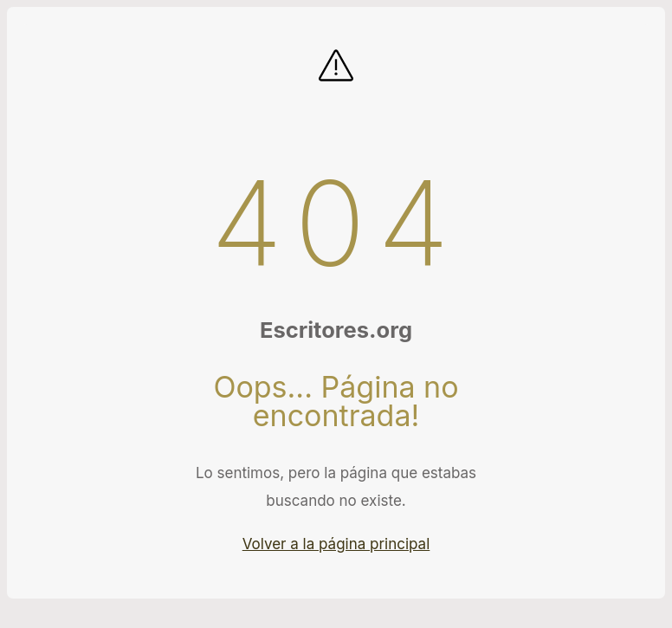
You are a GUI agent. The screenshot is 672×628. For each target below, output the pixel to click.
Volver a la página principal (336, 544)
